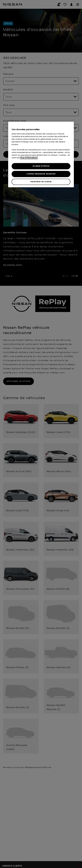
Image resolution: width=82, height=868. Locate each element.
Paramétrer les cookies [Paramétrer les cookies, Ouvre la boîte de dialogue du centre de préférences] (41, 182)
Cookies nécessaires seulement (41, 174)
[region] (41, 155)
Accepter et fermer (41, 166)
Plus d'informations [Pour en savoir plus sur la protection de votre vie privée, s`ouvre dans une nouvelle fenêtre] (29, 158)
